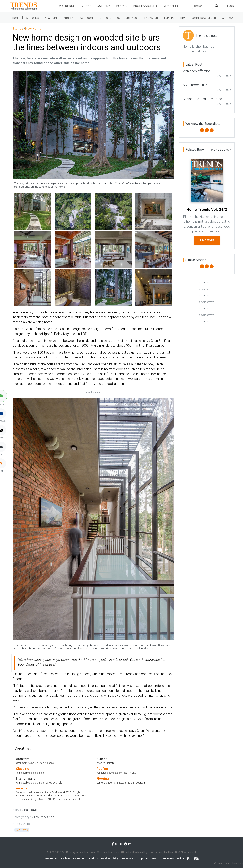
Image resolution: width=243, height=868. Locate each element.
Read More (207, 241)
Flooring (103, 779)
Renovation (150, 18)
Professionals (145, 6)
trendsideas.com (108, 852)
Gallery (103, 6)
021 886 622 (56, 852)
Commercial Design (204, 18)
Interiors (105, 18)
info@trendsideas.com (80, 852)
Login (231, 6)
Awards (22, 788)
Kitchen (69, 18)
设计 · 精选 (228, 18)
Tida (183, 18)
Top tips (169, 18)
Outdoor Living (127, 18)
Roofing (102, 769)
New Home (51, 18)
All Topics (32, 18)
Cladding (23, 769)
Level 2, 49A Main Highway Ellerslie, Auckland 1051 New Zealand (158, 852)
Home (16, 18)
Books (121, 6)
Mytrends (67, 6)
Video (86, 6)
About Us (172, 6)
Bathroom (86, 18)
